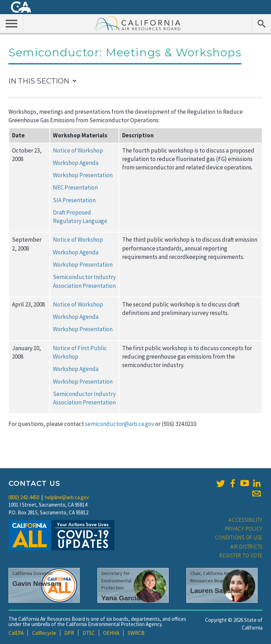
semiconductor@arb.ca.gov (120, 424)
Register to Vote (241, 555)
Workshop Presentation (83, 175)
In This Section (39, 81)
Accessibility (246, 520)
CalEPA (16, 633)
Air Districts (246, 547)
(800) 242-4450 (24, 497)
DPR (69, 633)
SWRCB (136, 633)
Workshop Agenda (76, 163)
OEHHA (111, 633)
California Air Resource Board (138, 23)
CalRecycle (44, 633)
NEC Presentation (75, 187)
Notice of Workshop (78, 150)
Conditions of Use (239, 537)
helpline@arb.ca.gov (67, 497)
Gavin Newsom (37, 584)
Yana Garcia (121, 598)
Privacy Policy (244, 529)
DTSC (89, 633)
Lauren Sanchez (216, 591)
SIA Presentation (74, 200)
